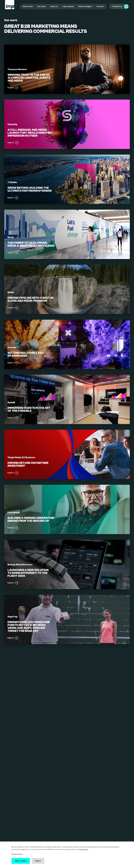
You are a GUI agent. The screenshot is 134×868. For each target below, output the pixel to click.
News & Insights (85, 6)
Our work (42, 6)
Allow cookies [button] (21, 861)
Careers (100, 6)
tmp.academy (68, 6)
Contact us (117, 6)
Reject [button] (38, 861)
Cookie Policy (84, 849)
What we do (28, 6)
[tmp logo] (10, 5)
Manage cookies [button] (17, 854)
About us (54, 6)
